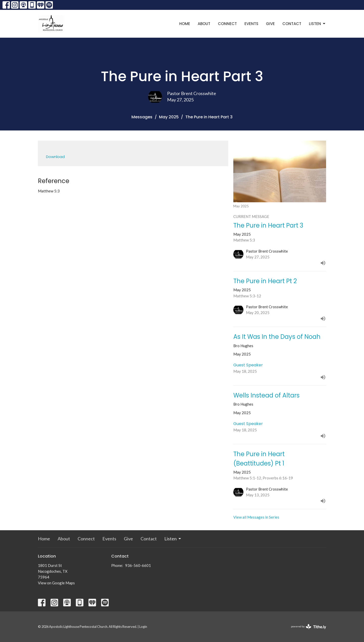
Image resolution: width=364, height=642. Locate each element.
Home (185, 24)
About (204, 24)
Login (143, 627)
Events (251, 24)
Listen (317, 24)
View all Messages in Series (256, 517)
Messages (142, 117)
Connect (227, 24)
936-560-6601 (138, 565)
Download (55, 157)
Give (270, 24)
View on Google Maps (56, 583)
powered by (309, 627)
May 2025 (169, 117)
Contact (292, 24)
